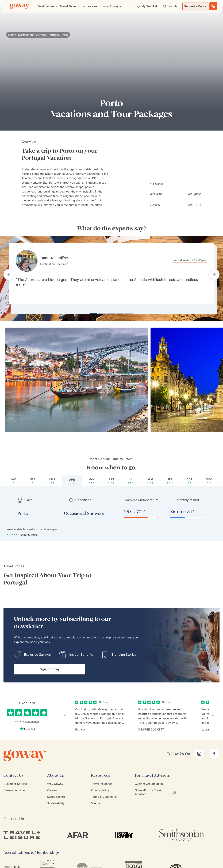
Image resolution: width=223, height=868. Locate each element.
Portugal (53, 35)
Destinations (26, 35)
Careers (52, 788)
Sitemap (96, 802)
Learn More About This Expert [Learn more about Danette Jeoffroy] (192, 260)
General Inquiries (14, 788)
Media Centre (56, 795)
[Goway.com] (20, 6)
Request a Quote (195, 6)
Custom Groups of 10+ (150, 782)
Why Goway (55, 782)
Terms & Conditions (104, 795)
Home (12, 35)
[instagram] (199, 752)
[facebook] (214, 752)
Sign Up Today (50, 667)
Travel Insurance (102, 782)
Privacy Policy (100, 788)
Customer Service (15, 782)
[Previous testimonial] (9, 274)
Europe (41, 35)
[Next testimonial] (214, 274)
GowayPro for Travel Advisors (155, 790)
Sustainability (56, 802)
